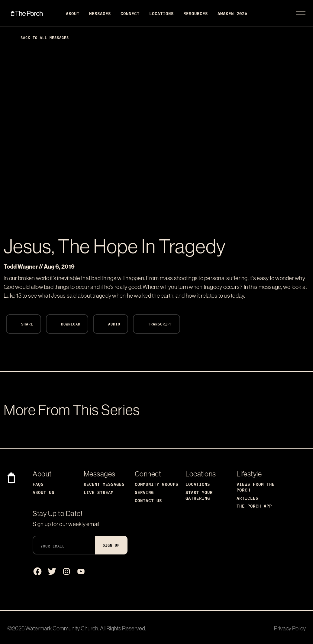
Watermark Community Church (62, 628)
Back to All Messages (40, 37)
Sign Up (111, 545)
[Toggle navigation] (301, 13)
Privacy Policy (290, 628)
